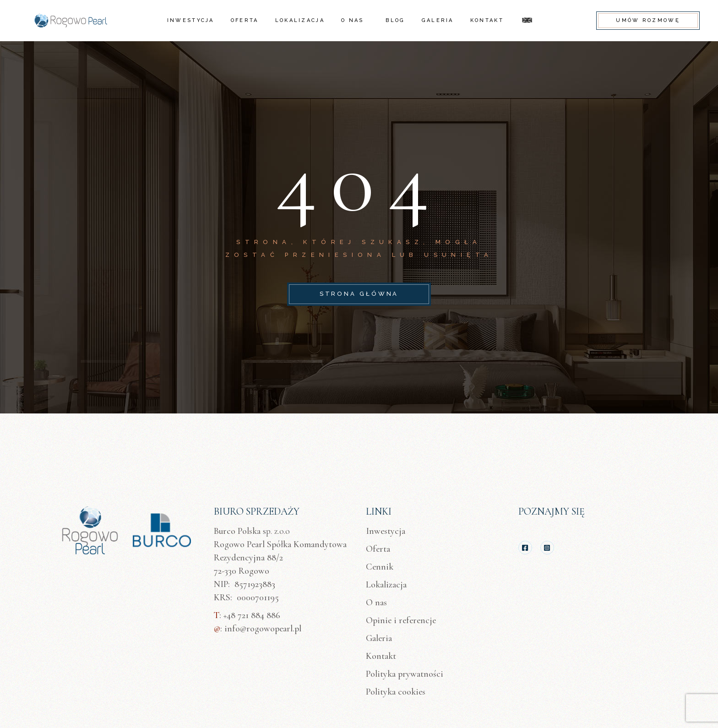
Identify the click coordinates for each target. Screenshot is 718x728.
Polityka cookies (396, 692)
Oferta (378, 549)
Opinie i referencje (401, 620)
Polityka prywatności (405, 674)
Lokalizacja (386, 585)
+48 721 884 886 (252, 615)
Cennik (380, 567)
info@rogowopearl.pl (263, 629)
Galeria (379, 638)
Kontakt (381, 656)
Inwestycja (386, 531)
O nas (376, 603)
